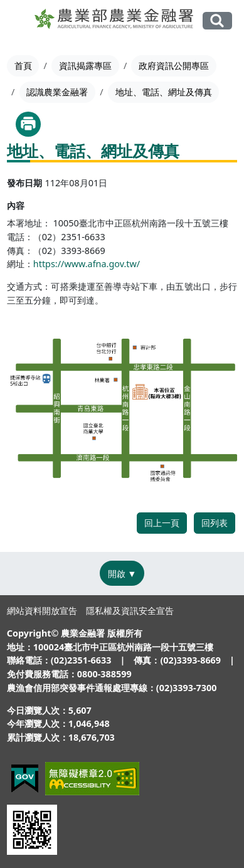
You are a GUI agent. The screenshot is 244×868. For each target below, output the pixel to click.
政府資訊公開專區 (174, 66)
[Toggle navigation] (19, 21)
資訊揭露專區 (85, 66)
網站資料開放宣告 (42, 611)
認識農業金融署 (57, 92)
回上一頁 (162, 523)
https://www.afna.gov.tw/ (87, 264)
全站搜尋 (217, 21)
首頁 (23, 66)
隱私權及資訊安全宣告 (130, 611)
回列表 (215, 523)
